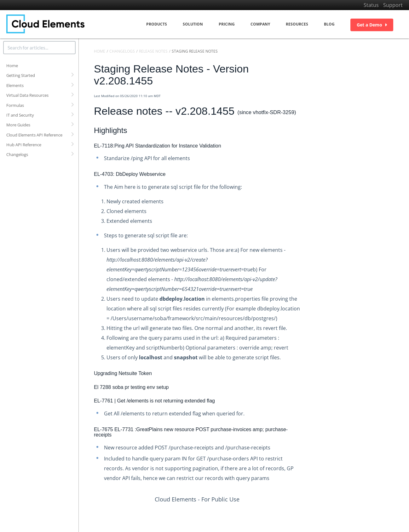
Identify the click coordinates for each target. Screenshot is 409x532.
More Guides (18, 125)
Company (260, 24)
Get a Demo (372, 25)
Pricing (227, 24)
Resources (297, 24)
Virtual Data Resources (27, 95)
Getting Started (21, 75)
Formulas (15, 105)
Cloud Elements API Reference (34, 135)
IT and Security (20, 115)
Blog (329, 24)
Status (371, 5)
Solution (193, 24)
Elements (15, 85)
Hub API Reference (24, 145)
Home (12, 66)
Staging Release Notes (195, 51)
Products (157, 24)
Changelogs (17, 154)
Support (393, 5)
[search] (39, 48)
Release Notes (153, 51)
